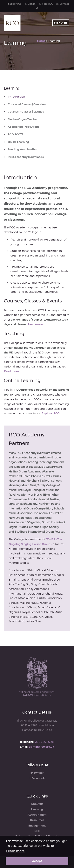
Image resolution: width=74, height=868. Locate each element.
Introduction (16, 97)
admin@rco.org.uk (42, 747)
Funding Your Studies (22, 149)
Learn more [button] (15, 851)
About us (37, 804)
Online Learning (18, 142)
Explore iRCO (50, 413)
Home (41, 41)
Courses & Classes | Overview (27, 104)
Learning (37, 809)
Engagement (37, 826)
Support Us (15, 4)
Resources (37, 820)
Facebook (37, 778)
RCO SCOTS (16, 134)
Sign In (32, 4)
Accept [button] (37, 861)
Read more (35, 324)
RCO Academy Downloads (26, 157)
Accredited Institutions (24, 127)
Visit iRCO (48, 4)
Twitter (37, 773)
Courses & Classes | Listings (26, 112)
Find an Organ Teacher (23, 119)
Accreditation (37, 815)
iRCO (37, 831)
